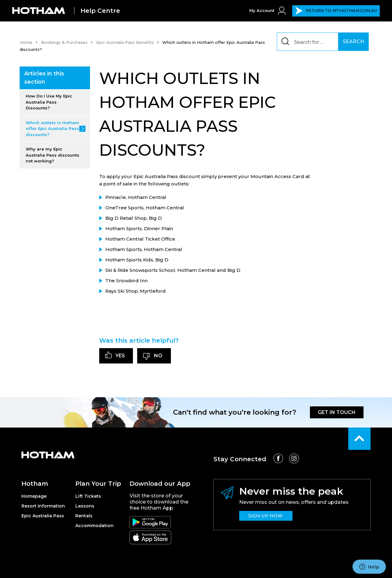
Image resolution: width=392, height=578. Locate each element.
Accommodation (94, 526)
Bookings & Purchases (64, 42)
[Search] (311, 42)
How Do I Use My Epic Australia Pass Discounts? (49, 102)
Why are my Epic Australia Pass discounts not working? (53, 155)
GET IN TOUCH (337, 412)
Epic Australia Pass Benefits (125, 42)
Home (26, 42)
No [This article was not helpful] (158, 356)
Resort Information (43, 506)
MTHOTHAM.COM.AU (336, 11)
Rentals (84, 516)
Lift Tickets (88, 496)
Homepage (34, 496)
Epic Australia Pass (43, 516)
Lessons (85, 506)
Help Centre (100, 11)
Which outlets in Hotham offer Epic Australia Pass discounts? (53, 129)
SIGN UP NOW (266, 516)
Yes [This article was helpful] (120, 356)
